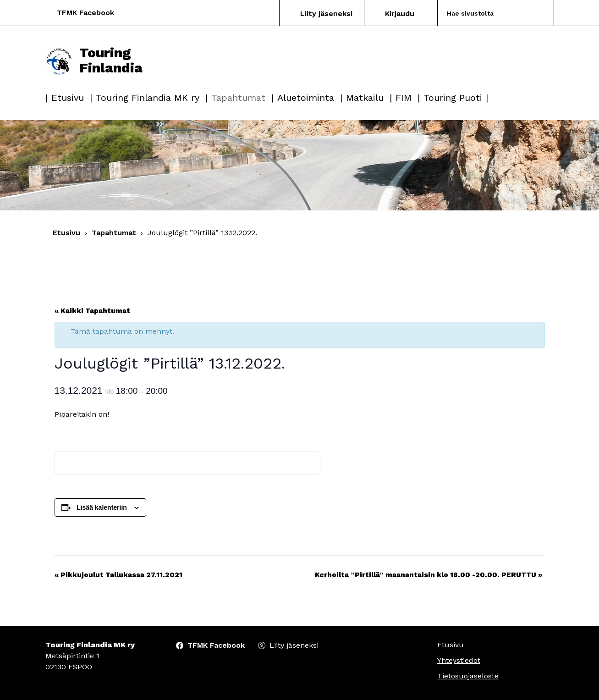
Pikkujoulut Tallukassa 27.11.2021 (118, 575)
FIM (404, 98)
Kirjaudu (400, 14)
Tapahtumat (238, 98)
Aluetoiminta (306, 98)
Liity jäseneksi (326, 14)
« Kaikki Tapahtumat (92, 311)
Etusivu (68, 98)
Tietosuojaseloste (468, 676)
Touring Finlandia (93, 61)
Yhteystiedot (459, 660)
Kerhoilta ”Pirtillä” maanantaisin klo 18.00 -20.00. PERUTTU (429, 575)
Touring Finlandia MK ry (148, 98)
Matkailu (365, 98)
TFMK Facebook (85, 13)
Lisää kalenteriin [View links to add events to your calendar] (102, 507)
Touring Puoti (453, 98)
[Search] (485, 13)
